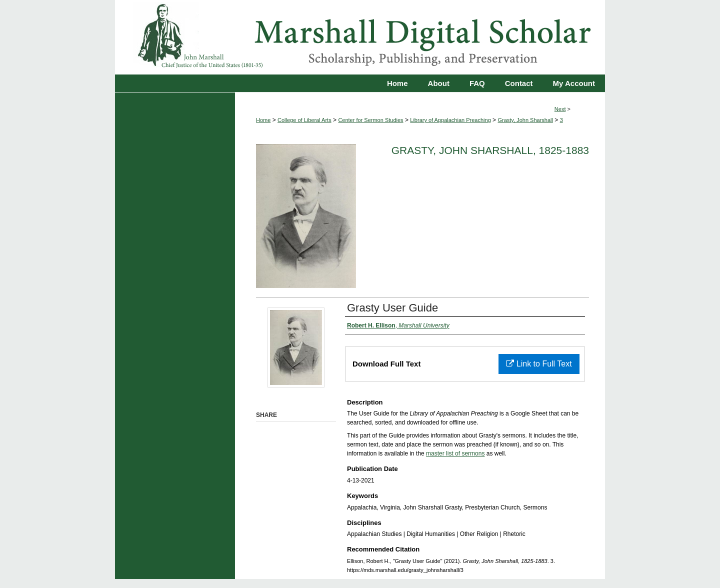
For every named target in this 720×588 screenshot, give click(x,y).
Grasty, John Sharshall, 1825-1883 (490, 150)
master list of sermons (455, 453)
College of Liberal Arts (304, 120)
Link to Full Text (539, 364)
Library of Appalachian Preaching (450, 120)
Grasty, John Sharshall (525, 120)
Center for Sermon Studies (370, 120)
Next (560, 109)
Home (263, 120)
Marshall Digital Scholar (360, 37)
